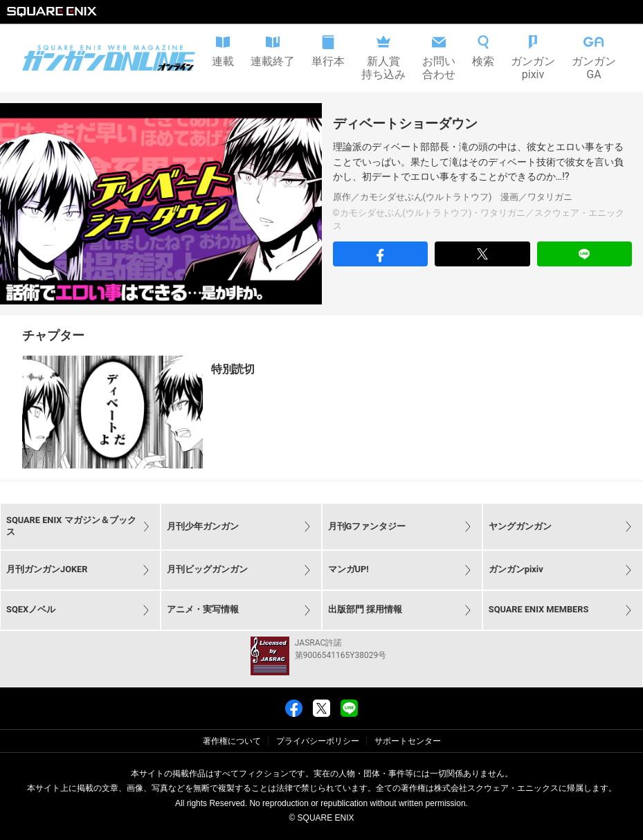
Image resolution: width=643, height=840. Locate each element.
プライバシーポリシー (318, 741)
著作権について (232, 741)
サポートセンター (408, 741)
